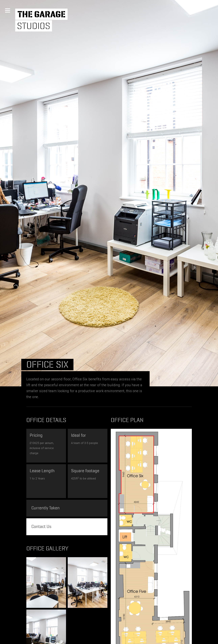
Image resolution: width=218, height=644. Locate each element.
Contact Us (41, 527)
